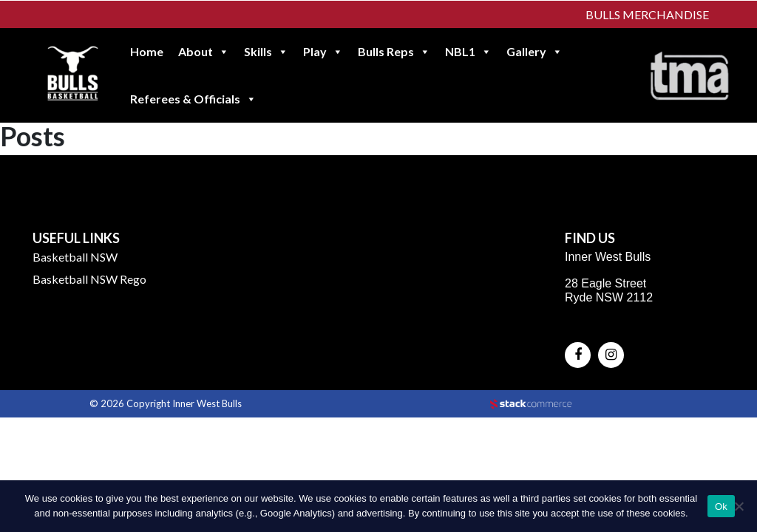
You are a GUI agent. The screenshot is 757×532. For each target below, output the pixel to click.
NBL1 (468, 52)
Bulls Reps (394, 52)
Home (147, 51)
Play (323, 52)
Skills (266, 52)
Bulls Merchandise (647, 14)
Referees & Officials (193, 99)
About (204, 52)
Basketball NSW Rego (89, 279)
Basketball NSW (75, 257)
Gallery (534, 52)
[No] (739, 506)
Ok (721, 507)
